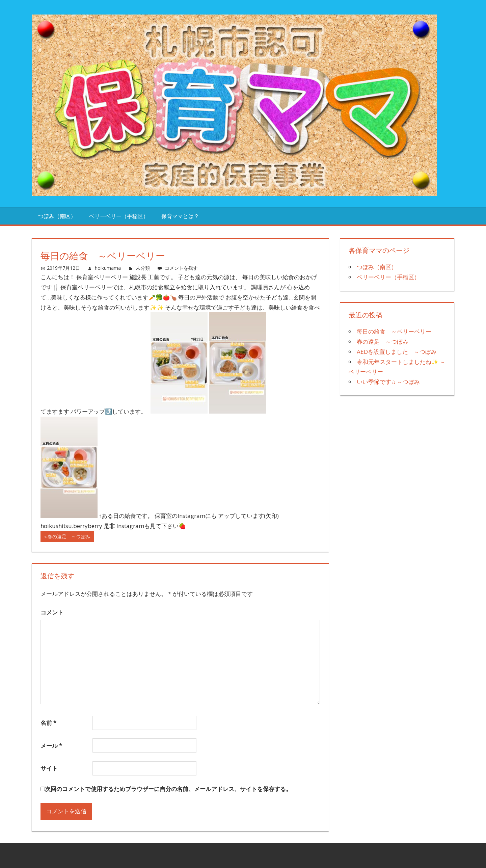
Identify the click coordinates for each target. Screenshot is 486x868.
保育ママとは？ (180, 216)
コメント (52, 612)
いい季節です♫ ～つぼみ (388, 382)
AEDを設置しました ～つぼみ (397, 352)
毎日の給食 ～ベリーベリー (394, 331)
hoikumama (108, 268)
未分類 (143, 268)
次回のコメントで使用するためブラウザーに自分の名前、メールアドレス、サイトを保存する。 (168, 789)
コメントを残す (181, 268)
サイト (49, 768)
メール (51, 746)
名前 (48, 723)
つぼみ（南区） (57, 216)
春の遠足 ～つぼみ (69, 537)
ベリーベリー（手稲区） (119, 216)
